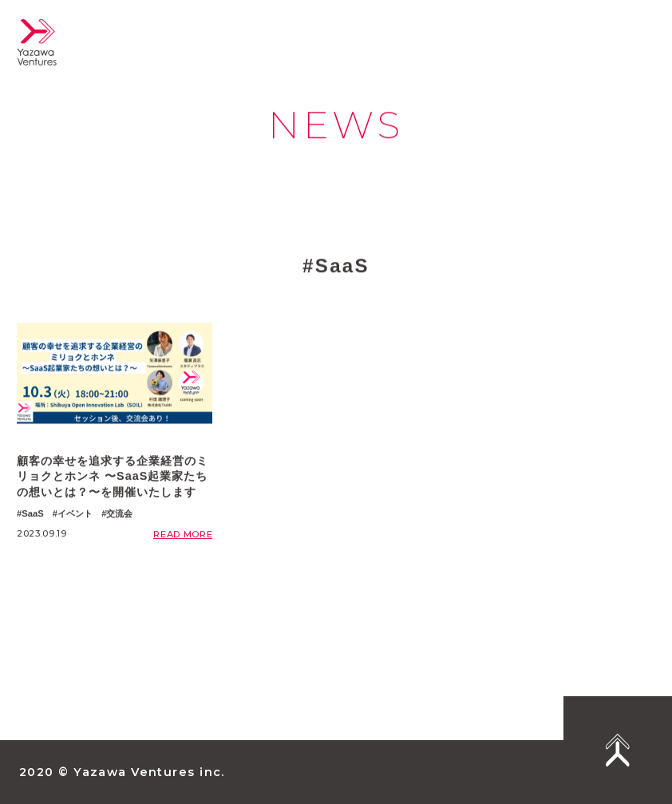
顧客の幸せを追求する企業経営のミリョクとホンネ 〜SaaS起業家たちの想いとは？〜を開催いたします (113, 476)
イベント (75, 513)
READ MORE (183, 534)
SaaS (32, 513)
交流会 (119, 513)
